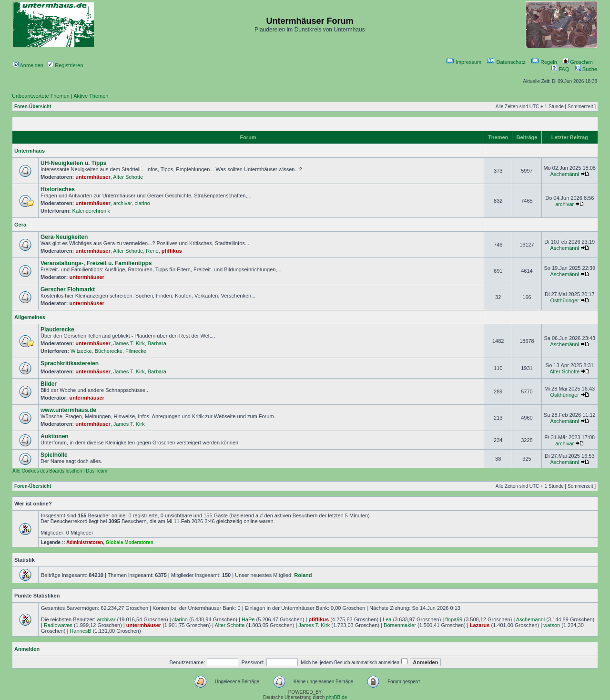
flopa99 (454, 619)
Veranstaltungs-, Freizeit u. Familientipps (96, 263)
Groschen (578, 62)
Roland (303, 575)
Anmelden (28, 65)
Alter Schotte (128, 177)
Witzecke (81, 351)
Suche (586, 69)
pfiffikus (172, 251)
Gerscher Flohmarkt (68, 289)
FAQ (560, 69)
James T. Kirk (129, 343)
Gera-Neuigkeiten (64, 237)
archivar (123, 203)
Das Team (97, 471)
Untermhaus (30, 151)
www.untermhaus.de (68, 410)
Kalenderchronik (91, 211)
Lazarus (480, 625)
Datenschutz (506, 62)
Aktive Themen (91, 96)
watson (552, 625)
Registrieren (65, 65)
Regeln (544, 62)
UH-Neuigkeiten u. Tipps (73, 163)
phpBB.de (336, 697)
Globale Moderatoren (130, 542)
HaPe (248, 619)
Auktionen (55, 436)
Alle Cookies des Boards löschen (47, 471)
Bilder (49, 384)
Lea (387, 619)
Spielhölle (54, 455)
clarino (142, 203)
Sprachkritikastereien (70, 363)
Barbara (157, 343)
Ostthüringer (564, 300)
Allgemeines (30, 317)
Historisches (58, 189)
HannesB (80, 631)
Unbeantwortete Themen (41, 96)
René (152, 251)
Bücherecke (109, 351)
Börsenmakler (400, 625)
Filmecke (136, 351)
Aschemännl (564, 174)
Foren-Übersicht (33, 107)
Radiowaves (58, 625)
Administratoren (85, 542)
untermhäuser (93, 177)
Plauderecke (57, 329)
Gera (20, 225)
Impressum (464, 62)
